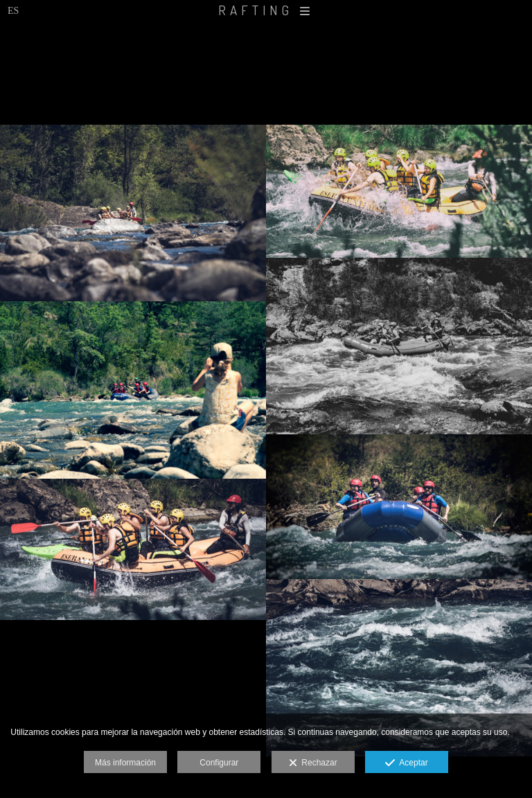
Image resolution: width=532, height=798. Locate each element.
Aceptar (406, 763)
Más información (125, 763)
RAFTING (266, 10)
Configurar (219, 763)
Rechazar (313, 763)
